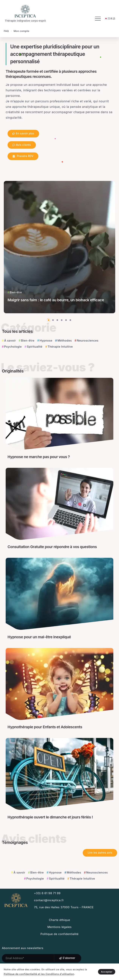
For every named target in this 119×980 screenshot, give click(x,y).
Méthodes (65, 340)
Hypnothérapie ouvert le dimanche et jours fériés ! (50, 817)
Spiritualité (35, 347)
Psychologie (13, 347)
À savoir (10, 340)
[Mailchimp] (67, 958)
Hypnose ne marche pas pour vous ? (39, 457)
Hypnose (46, 340)
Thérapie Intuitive (60, 347)
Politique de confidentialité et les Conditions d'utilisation (39, 974)
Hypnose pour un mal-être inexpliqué (39, 637)
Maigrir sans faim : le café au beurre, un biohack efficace (56, 300)
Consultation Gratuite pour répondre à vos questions (52, 547)
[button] (49, 320)
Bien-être (28, 340)
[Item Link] (59, 247)
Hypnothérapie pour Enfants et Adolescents (45, 727)
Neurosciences (88, 340)
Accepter (107, 972)
